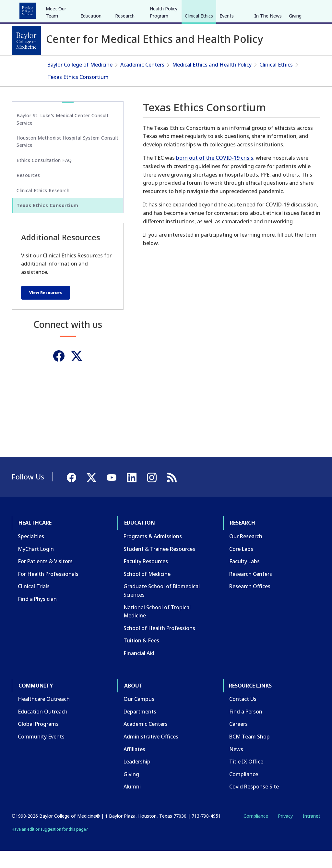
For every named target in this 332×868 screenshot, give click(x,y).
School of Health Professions (159, 645)
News (236, 766)
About (162, 9)
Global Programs (38, 741)
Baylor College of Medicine (80, 82)
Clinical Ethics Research (43, 207)
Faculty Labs (244, 578)
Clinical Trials (34, 603)
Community (131, 9)
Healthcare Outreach (44, 716)
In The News (268, 64)
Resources (28, 192)
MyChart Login (36, 566)
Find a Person (246, 729)
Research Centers (251, 591)
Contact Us (243, 716)
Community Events (41, 754)
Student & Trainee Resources (159, 566)
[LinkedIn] (309, 9)
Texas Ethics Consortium (78, 94)
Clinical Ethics (199, 64)
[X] (286, 9)
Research (97, 9)
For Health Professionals (48, 591)
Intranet (311, 833)
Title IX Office (246, 779)
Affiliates (134, 766)
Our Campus (139, 716)
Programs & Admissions (153, 553)
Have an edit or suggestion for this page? (50, 846)
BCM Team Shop (249, 754)
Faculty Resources (146, 578)
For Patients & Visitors (45, 578)
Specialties (31, 553)
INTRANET (254, 9)
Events (227, 64)
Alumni (132, 804)
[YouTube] (298, 9)
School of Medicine (147, 591)
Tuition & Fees (141, 658)
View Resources (46, 310)
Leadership (137, 779)
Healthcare (30, 9)
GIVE (207, 9)
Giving (295, 64)
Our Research (246, 553)
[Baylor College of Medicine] (26, 41)
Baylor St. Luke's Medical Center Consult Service (63, 136)
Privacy (285, 833)
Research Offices (250, 603)
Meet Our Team (56, 61)
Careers (238, 741)
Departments (140, 729)
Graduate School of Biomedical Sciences (162, 608)
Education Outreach (43, 729)
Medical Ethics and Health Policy (212, 82)
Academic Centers (142, 82)
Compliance (244, 791)
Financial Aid (139, 670)
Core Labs (241, 566)
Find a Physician (37, 616)
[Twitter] (77, 373)
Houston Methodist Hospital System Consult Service (68, 159)
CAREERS (227, 9)
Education (65, 9)
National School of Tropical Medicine (157, 628)
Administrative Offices (151, 754)
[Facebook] (274, 9)
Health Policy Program (164, 61)
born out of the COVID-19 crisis (215, 175)
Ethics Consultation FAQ (44, 177)
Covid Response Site (254, 804)
